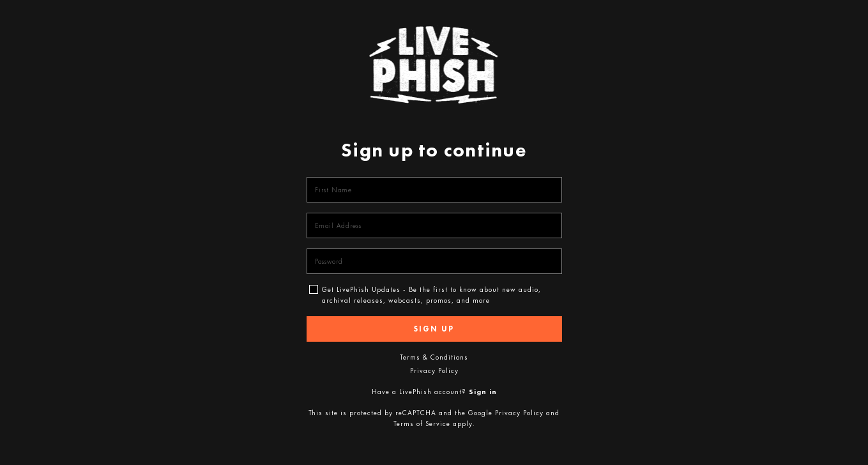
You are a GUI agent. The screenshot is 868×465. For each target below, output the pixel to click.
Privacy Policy (434, 370)
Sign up (434, 329)
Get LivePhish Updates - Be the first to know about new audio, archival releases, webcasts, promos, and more (431, 288)
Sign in (483, 392)
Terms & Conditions (434, 357)
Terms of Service (422, 423)
